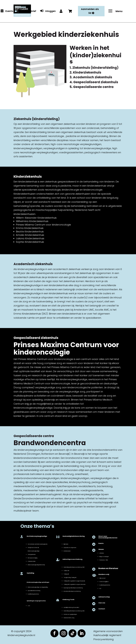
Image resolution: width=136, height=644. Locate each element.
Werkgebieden (32, 554)
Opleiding (30, 573)
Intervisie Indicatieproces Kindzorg (72, 591)
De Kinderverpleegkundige (37, 536)
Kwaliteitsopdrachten (105, 585)
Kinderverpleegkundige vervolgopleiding (38, 587)
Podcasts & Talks (104, 560)
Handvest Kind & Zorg (69, 618)
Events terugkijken (104, 582)
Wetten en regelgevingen (70, 614)
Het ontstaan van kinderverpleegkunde (38, 544)
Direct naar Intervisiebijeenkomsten (108, 537)
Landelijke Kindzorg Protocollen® (71, 607)
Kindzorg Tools (68, 600)
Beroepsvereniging (33, 558)
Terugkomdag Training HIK (70, 577)
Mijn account (102, 578)
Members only (104, 574)
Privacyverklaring (104, 639)
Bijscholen (66, 544)
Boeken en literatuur (108, 568)
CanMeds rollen (32, 561)
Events (101, 543)
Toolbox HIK (66, 571)
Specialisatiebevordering (34, 591)
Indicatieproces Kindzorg (72, 559)
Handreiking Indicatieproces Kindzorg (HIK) (74, 567)
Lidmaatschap (104, 597)
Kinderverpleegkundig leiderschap (36, 565)
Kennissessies (67, 551)
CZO (29, 606)
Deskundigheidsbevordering (74, 536)
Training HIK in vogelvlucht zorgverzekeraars (75, 584)
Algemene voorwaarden (108, 631)
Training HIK (66, 574)
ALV (100, 588)
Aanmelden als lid (90, 11)
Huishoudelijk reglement (107, 635)
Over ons (102, 603)
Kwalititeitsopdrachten (33, 594)
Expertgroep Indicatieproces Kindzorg (73, 588)
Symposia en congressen (70, 548)
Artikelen (102, 553)
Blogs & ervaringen (104, 557)
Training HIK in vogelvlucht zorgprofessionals (74, 581)
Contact (102, 609)
